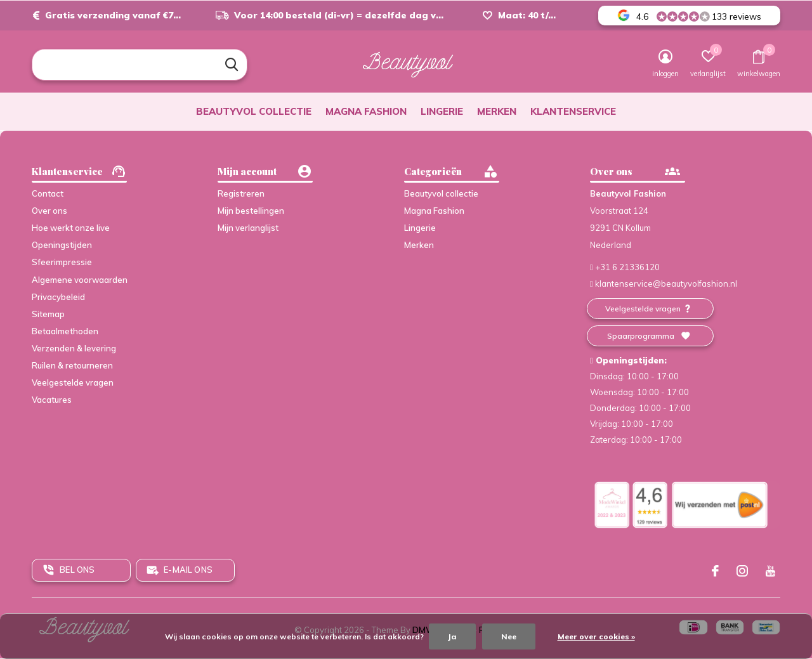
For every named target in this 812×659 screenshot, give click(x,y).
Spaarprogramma (641, 336)
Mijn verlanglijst (248, 228)
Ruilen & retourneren (72, 365)
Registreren (241, 193)
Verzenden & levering (74, 348)
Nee (509, 636)
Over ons (49, 211)
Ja (452, 636)
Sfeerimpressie (62, 262)
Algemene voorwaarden (80, 280)
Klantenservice (573, 111)
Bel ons (77, 570)
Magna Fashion (366, 111)
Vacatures (52, 400)
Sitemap (48, 314)
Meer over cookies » (596, 636)
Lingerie (442, 111)
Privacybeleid (58, 297)
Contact (48, 193)
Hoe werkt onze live (71, 228)
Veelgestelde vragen (73, 382)
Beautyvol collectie (254, 111)
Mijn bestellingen (251, 211)
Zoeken (230, 65)
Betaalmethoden (65, 331)
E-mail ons (188, 570)
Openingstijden (62, 245)
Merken (497, 111)
